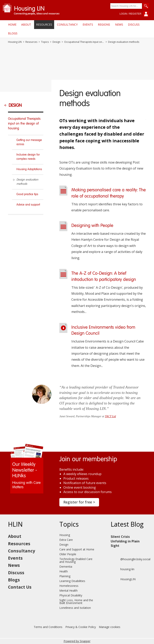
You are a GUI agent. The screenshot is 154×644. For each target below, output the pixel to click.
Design (56, 42)
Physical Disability (71, 595)
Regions (104, 24)
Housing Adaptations (29, 169)
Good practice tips (27, 194)
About (26, 24)
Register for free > (79, 502)
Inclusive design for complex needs (28, 157)
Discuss (134, 24)
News (119, 24)
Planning (65, 576)
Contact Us (20, 587)
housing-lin (123, 569)
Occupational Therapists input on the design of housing (84, 42)
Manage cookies (110, 627)
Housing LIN (15, 42)
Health (64, 571)
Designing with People (92, 226)
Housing (65, 535)
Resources (44, 24)
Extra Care (66, 540)
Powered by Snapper (77, 641)
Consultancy (67, 24)
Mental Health (68, 591)
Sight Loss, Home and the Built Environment (76, 602)
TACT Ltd (110, 416)
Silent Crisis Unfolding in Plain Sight (125, 541)
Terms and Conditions (48, 627)
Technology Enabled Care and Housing (76, 560)
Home (12, 24)
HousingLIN (123, 579)
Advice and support (28, 205)
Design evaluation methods (27, 182)
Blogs (13, 33)
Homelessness (69, 586)
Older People (68, 554)
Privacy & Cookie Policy (81, 627)
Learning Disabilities (72, 581)
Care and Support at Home (77, 549)
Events (88, 24)
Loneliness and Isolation (75, 608)
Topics (45, 42)
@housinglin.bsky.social (131, 559)
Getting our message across (29, 142)
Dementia (66, 567)
